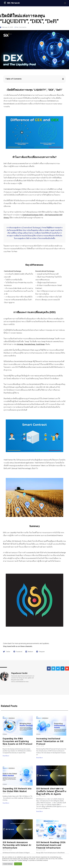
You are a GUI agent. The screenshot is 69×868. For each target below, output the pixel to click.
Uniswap (20, 344)
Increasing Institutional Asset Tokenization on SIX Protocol (50, 741)
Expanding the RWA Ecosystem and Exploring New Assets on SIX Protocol (17, 741)
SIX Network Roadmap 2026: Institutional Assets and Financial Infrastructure (51, 845)
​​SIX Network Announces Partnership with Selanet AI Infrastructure (17, 845)
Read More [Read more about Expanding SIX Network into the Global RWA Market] (6, 803)
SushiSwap (40, 344)
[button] (63, 79)
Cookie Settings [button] (8, 864)
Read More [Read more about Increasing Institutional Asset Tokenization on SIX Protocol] (40, 758)
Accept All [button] (18, 864)
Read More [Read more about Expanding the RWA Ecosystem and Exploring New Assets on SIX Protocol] (6, 756)
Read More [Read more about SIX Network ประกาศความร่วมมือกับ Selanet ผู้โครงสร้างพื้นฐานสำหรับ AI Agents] (40, 811)
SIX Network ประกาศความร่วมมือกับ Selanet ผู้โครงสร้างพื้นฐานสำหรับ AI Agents (51, 791)
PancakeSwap (30, 344)
